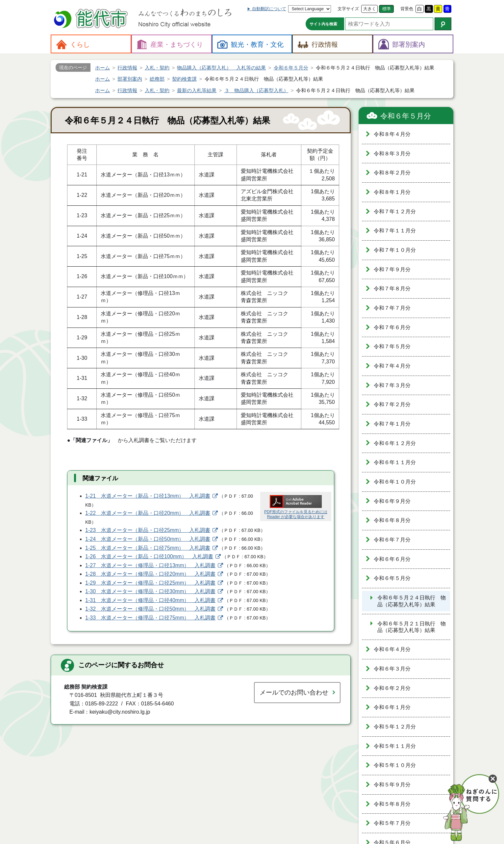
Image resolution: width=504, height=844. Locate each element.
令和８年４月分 (392, 134)
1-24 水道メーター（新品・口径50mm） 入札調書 (148, 539)
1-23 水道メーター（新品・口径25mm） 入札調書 (148, 530)
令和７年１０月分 (395, 250)
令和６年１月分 (392, 707)
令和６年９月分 (392, 501)
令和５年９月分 (392, 785)
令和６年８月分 (392, 520)
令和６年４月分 (392, 649)
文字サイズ (348, 9)
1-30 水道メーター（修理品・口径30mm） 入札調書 (150, 591)
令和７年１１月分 (395, 231)
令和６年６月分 (392, 559)
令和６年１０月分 (395, 482)
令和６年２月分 (392, 688)
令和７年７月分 (392, 308)
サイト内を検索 (323, 24)
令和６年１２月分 (395, 443)
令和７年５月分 (392, 346)
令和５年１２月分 (395, 727)
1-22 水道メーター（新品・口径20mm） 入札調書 (148, 513)
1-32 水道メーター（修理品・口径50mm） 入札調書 (150, 609)
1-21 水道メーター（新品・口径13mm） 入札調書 (148, 496)
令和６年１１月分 (395, 462)
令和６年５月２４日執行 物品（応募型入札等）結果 (412, 601)
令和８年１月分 (392, 192)
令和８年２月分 (392, 173)
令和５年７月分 (392, 823)
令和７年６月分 (392, 327)
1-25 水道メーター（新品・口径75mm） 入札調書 (148, 548)
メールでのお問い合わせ (294, 692)
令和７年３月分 (392, 385)
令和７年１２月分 (395, 211)
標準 (387, 9)
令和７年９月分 (392, 269)
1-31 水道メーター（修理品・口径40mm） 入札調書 (150, 600)
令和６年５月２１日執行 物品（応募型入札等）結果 (412, 627)
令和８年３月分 (392, 154)
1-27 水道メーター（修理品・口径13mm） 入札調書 (150, 565)
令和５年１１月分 (395, 746)
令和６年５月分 (406, 116)
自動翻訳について (269, 9)
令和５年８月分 (392, 804)
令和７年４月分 (392, 366)
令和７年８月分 (392, 289)
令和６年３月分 (392, 669)
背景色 (407, 9)
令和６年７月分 (392, 540)
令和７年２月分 (392, 404)
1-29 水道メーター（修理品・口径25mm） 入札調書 (150, 583)
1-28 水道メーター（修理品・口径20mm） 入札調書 (150, 574)
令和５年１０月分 (395, 765)
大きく (370, 9)
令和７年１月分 (392, 424)
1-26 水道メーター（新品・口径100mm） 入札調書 (149, 556)
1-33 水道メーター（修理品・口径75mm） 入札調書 (150, 618)
